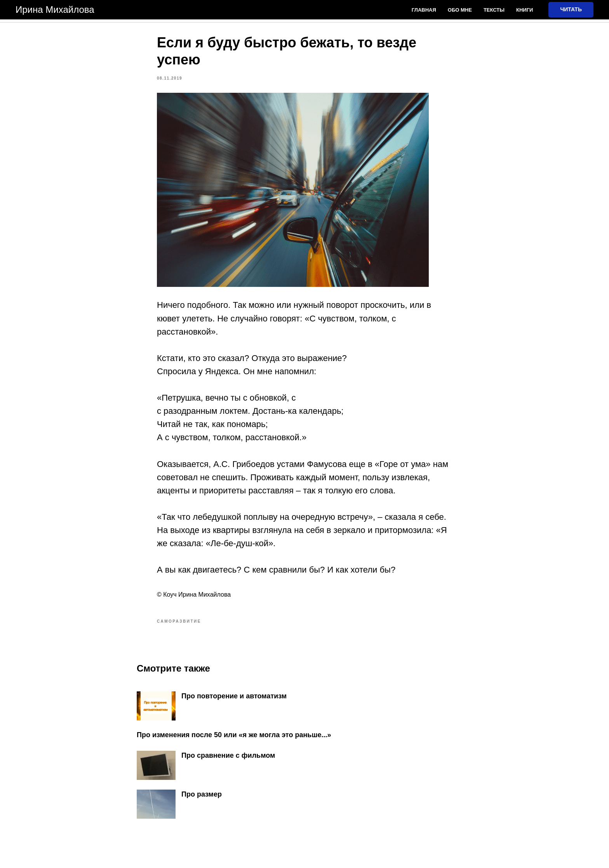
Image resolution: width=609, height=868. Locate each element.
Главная (424, 10)
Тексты (494, 10)
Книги (525, 10)
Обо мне (460, 10)
